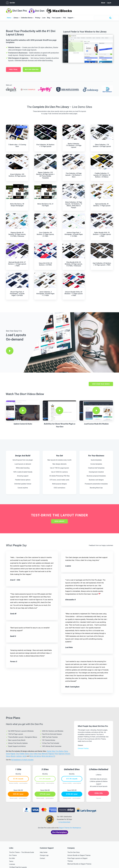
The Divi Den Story (74, 852)
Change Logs (44, 855)
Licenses (12, 864)
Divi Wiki (12, 858)
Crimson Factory (83, 748)
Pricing (37, 18)
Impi (40, 754)
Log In (109, 3)
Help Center (44, 852)
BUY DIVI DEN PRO (32, 69)
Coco (31, 754)
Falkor (35, 754)
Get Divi (10, 3)
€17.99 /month (72, 779)
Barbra (61, 751)
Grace (8, 754)
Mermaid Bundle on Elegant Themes (79, 864)
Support (70, 18)
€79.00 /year (45, 794)
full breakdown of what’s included (22, 760)
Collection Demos (27, 18)
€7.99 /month (18, 779)
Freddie (22, 754)
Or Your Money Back (64, 822)
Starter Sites (51, 751)
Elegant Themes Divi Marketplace (70, 828)
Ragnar (13, 754)
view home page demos (101, 384)
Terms (11, 861)
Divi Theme (13, 855)
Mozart (13, 756)
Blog (49, 18)
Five (57, 751)
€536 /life (99, 793)
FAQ (64, 18)
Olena (66, 751)
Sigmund (61, 754)
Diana (27, 754)
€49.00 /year (18, 794)
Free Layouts (56, 18)
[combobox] (103, 18)
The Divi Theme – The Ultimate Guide (21, 852)
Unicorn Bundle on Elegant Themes (79, 855)
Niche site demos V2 (48, 756)
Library (16, 18)
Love (44, 18)
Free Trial (13, 69)
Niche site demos (35, 756)
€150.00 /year (72, 794)
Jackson (19, 756)
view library (59, 521)
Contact (42, 858)
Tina (17, 754)
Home (9, 18)
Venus (8, 756)
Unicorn (68, 754)
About (103, 3)
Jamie (24, 756)
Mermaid (45, 754)
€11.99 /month (45, 779)
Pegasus (51, 754)
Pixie (56, 754)
